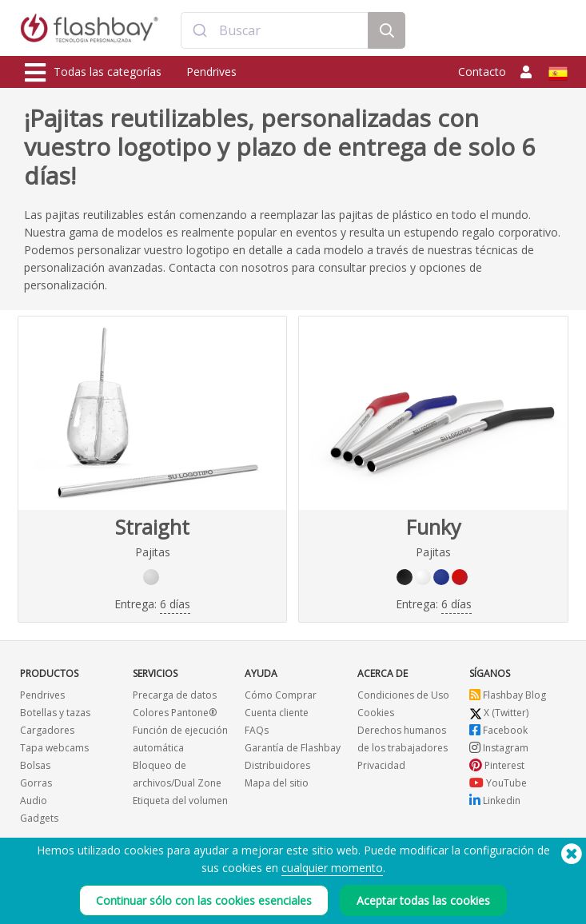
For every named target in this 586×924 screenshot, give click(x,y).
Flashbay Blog (508, 695)
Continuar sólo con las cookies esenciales (204, 903)
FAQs (257, 730)
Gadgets (39, 818)
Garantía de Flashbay (293, 748)
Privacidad (381, 765)
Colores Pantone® (175, 713)
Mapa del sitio (277, 783)
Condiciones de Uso (403, 695)
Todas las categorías (93, 73)
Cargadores (47, 730)
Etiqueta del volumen (180, 801)
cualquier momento (332, 870)
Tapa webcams (54, 748)
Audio (34, 801)
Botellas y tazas (55, 713)
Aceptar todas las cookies (423, 903)
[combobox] (275, 30)
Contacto (482, 72)
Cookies (376, 713)
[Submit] (200, 30)
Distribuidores (277, 765)
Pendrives (211, 72)
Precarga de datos (175, 695)
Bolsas (35, 765)
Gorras (36, 783)
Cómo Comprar (281, 695)
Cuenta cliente (277, 713)
